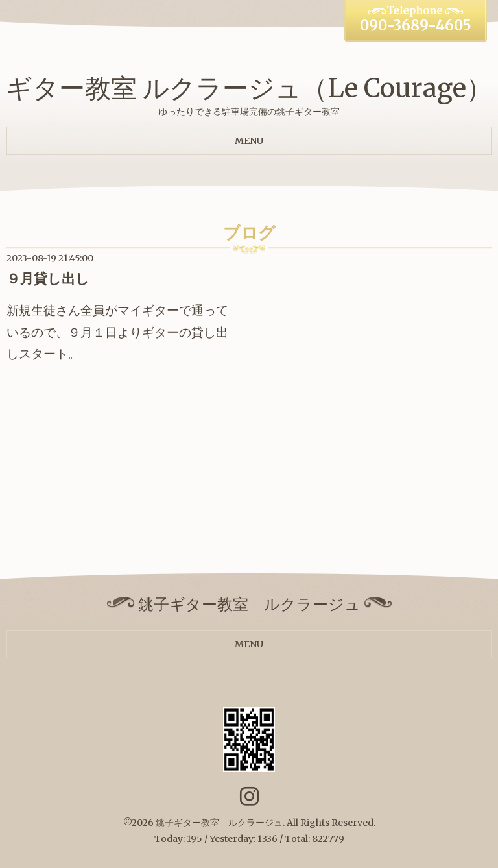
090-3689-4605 (416, 25)
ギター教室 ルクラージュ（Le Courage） (249, 88)
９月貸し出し (48, 279)
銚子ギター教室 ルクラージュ (219, 823)
